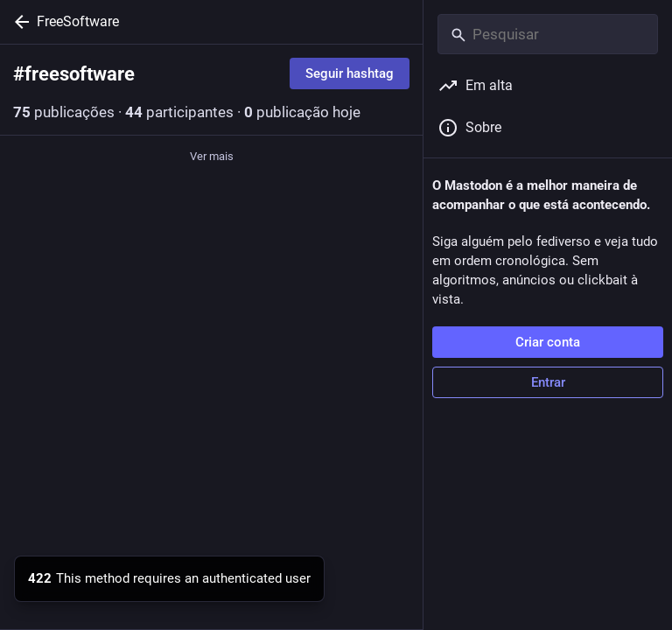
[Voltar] (18, 22)
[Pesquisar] (548, 34)
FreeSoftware (78, 21)
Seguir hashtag (350, 73)
